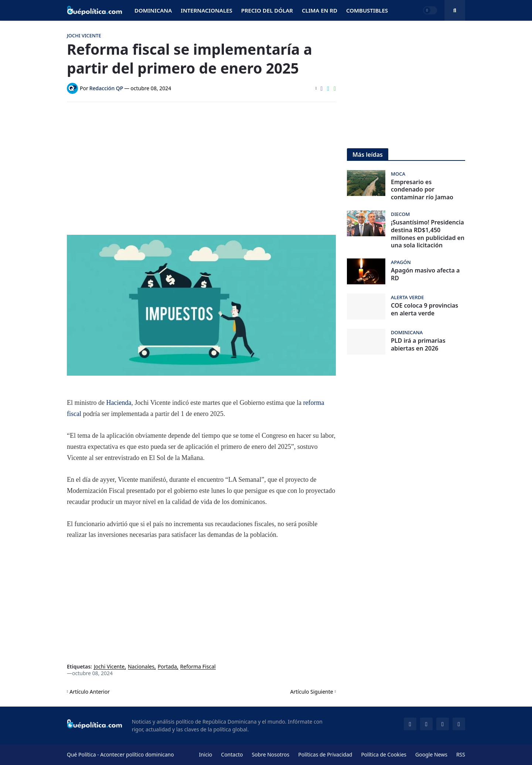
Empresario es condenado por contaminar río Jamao (422, 190)
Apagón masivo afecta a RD (425, 274)
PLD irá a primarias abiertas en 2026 (418, 345)
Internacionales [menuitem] (206, 10)
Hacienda (119, 403)
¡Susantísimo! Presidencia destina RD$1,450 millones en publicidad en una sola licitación (428, 234)
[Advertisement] (201, 163)
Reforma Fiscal (198, 667)
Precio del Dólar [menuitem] (267, 10)
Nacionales (141, 667)
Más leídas (368, 155)
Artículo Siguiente (312, 692)
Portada (167, 667)
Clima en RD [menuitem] (320, 10)
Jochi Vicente (109, 667)
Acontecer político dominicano (137, 754)
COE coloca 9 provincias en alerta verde (424, 309)
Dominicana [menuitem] (153, 10)
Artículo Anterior (90, 692)
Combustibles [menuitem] (367, 10)
